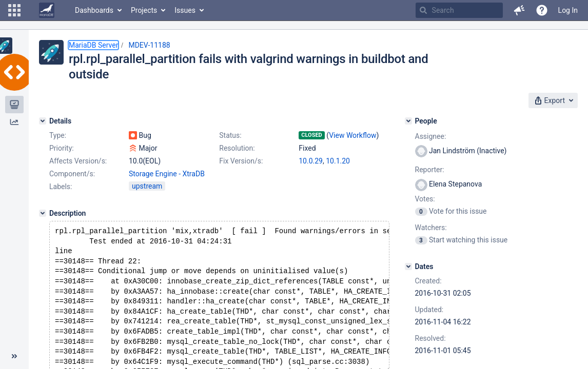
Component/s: (72, 174)
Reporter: (430, 170)
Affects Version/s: (78, 161)
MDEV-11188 (149, 45)
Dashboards (94, 10)
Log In (568, 10)
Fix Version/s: (241, 161)
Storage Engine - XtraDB (167, 174)
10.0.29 (311, 161)
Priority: (62, 148)
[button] (14, 10)
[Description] (43, 213)
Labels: (61, 187)
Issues (185, 10)
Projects (144, 10)
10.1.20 (338, 161)
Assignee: (431, 136)
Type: (58, 135)
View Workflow (352, 135)
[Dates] (408, 266)
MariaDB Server (93, 45)
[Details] (43, 121)
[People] (408, 121)
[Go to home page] (47, 10)
